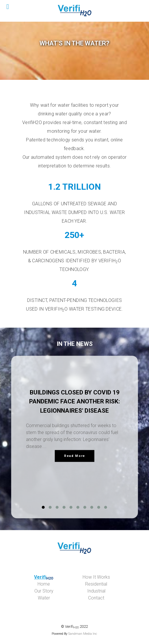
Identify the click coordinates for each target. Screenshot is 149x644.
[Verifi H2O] (74, 11)
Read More (75, 456)
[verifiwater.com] (75, 548)
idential (96, 584)
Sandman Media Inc (83, 634)
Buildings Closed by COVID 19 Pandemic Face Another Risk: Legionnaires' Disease (74, 402)
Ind (96, 591)
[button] (43, 508)
